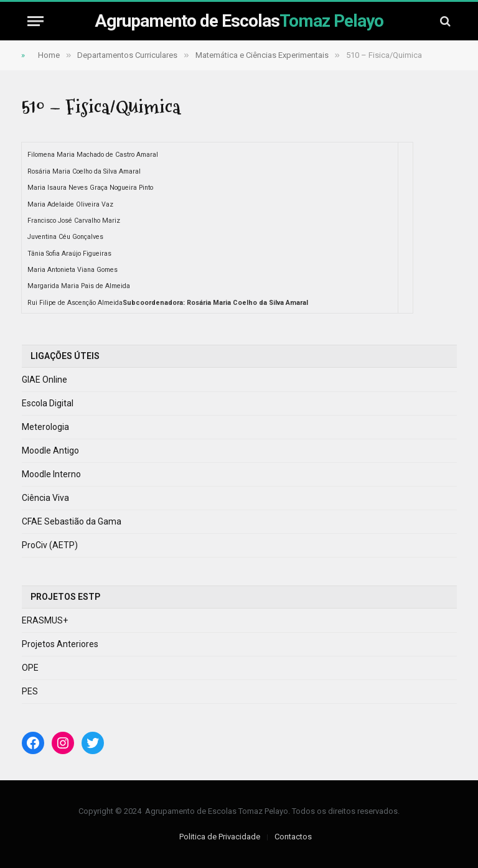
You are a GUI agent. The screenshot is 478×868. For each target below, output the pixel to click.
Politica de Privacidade (220, 837)
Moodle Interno (51, 474)
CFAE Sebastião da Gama (72, 521)
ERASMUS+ (45, 620)
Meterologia (45, 427)
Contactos (293, 837)
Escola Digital (48, 403)
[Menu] (35, 21)
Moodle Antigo (50, 450)
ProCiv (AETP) (50, 545)
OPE (30, 668)
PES (30, 691)
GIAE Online (45, 380)
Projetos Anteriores (60, 644)
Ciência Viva (45, 498)
